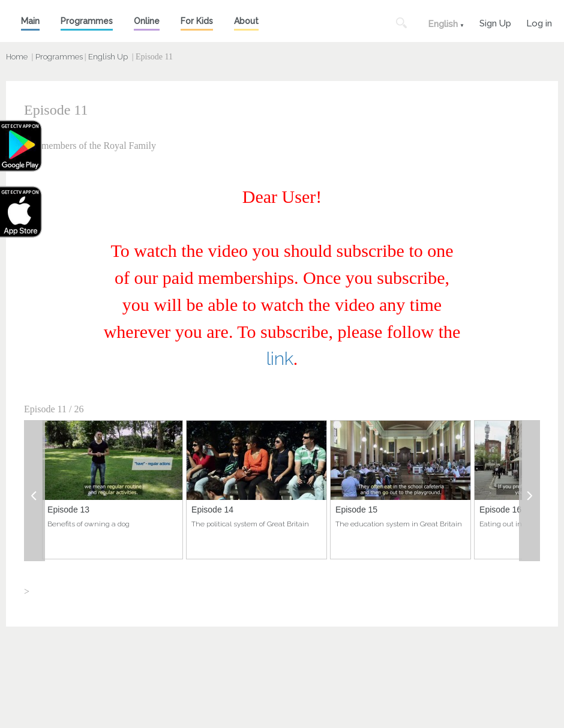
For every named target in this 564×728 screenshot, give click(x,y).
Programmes (87, 21)
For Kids (197, 21)
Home (17, 57)
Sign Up (495, 22)
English (443, 24)
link (280, 359)
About (246, 21)
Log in (539, 22)
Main (30, 21)
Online (147, 21)
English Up (108, 57)
